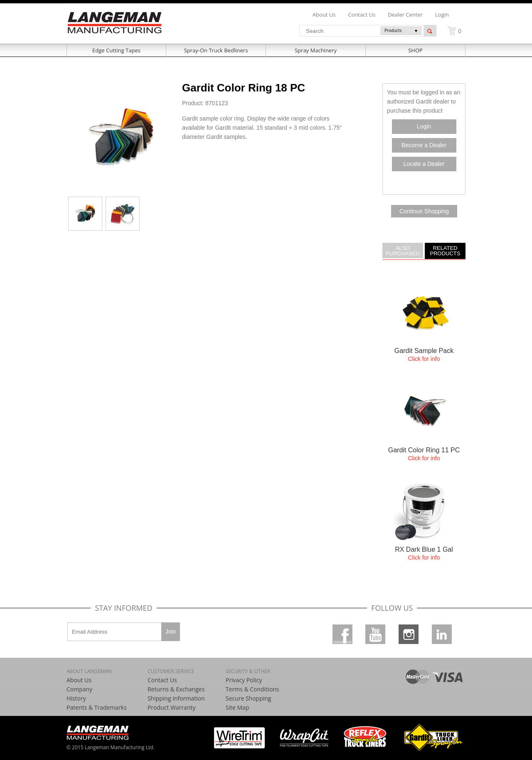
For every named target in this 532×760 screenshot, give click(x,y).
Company (79, 689)
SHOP (415, 50)
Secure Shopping (249, 698)
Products (393, 30)
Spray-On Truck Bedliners (216, 50)
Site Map (238, 707)
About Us (79, 680)
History (76, 698)
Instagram (409, 634)
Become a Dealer (424, 145)
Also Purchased (403, 250)
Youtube (375, 634)
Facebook (342, 634)
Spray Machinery (316, 50)
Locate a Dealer (424, 164)
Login (442, 15)
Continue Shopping (424, 211)
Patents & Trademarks (97, 707)
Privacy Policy (244, 680)
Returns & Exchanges (176, 689)
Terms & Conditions (252, 689)
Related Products (445, 250)
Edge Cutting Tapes (116, 50)
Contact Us (162, 680)
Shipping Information (176, 698)
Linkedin (442, 634)
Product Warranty (172, 707)
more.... (424, 324)
